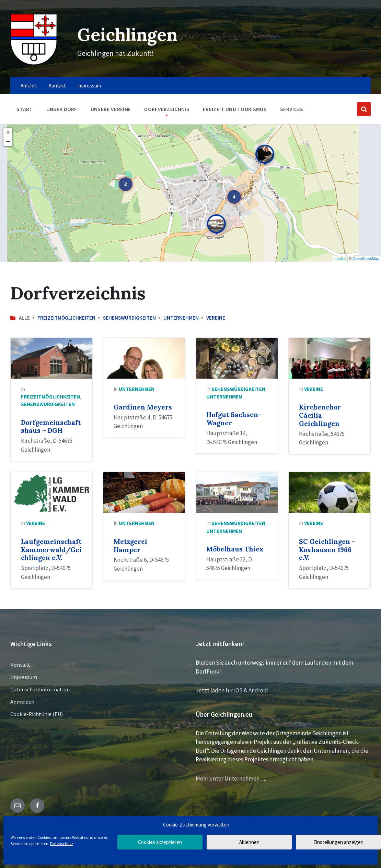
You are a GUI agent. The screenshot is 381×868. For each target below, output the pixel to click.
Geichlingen (127, 34)
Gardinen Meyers (143, 407)
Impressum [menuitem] (89, 86)
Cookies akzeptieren (160, 842)
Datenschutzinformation (40, 689)
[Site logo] (34, 63)
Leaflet (340, 259)
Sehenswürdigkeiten (129, 318)
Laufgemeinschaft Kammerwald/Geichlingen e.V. (51, 550)
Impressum (24, 677)
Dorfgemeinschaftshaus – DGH (51, 427)
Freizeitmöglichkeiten (66, 318)
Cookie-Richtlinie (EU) (37, 714)
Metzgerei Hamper (130, 546)
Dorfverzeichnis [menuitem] (167, 109)
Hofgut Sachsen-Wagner (234, 419)
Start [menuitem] (25, 109)
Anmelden (22, 702)
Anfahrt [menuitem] (29, 86)
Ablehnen (249, 842)
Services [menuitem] (292, 109)
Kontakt (20, 665)
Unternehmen (181, 318)
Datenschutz (62, 843)
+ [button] (8, 132)
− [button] (8, 142)
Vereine (216, 318)
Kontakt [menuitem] (57, 86)
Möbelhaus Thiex (235, 549)
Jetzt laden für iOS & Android (232, 690)
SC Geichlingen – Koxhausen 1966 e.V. (327, 550)
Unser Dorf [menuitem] (62, 109)
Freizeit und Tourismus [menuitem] (235, 109)
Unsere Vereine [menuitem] (111, 109)
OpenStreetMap (366, 259)
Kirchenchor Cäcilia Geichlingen (320, 415)
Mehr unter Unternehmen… (230, 778)
